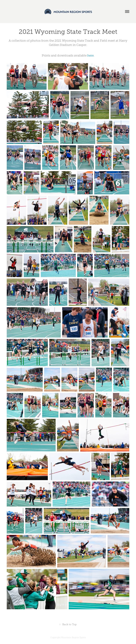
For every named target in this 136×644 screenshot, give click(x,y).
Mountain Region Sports (73, 637)
